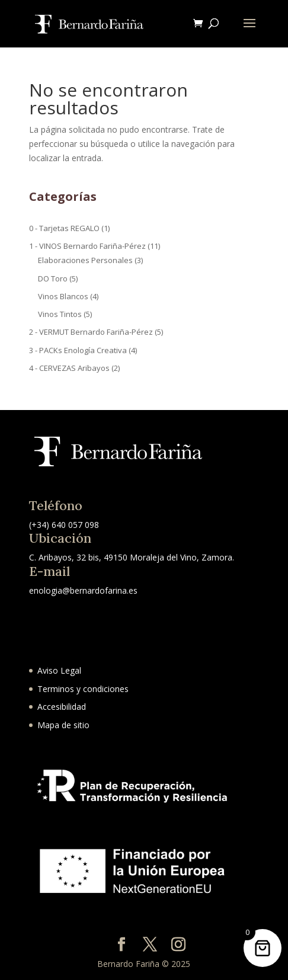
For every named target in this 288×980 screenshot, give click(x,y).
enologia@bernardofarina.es (83, 590)
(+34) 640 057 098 (64, 525)
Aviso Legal (59, 670)
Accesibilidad (62, 707)
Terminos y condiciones (83, 689)
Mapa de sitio (63, 725)
